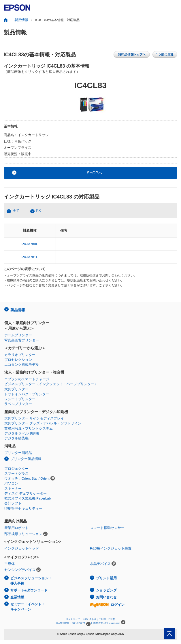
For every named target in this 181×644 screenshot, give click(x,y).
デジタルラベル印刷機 (22, 433)
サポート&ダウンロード (29, 590)
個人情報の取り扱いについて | (74, 623)
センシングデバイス (20, 570)
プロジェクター (16, 469)
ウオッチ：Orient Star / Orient (27, 478)
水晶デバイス (100, 564)
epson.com (115, 623)
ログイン (107, 605)
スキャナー (13, 489)
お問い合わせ (106, 597)
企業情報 (17, 597)
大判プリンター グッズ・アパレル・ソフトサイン (43, 423)
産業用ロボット (16, 528)
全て (16, 211)
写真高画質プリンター (22, 340)
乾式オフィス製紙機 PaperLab (28, 498)
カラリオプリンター (20, 355)
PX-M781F (30, 257)
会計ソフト (13, 503)
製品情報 (21, 20)
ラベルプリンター (18, 404)
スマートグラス (16, 474)
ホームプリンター (18, 335)
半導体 (10, 564)
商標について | (101, 623)
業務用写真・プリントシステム (29, 428)
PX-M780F (30, 244)
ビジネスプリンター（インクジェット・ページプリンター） (51, 384)
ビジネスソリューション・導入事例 (31, 581)
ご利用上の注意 (107, 619)
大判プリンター (16, 389)
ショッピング (106, 590)
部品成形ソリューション (23, 534)
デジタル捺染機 (16, 438)
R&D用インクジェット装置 (111, 548)
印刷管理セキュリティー (23, 508)
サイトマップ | (73, 619)
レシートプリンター (20, 399)
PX (39, 211)
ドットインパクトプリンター (27, 394)
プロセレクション (18, 360)
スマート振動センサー (107, 528)
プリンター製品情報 (26, 459)
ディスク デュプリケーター (26, 493)
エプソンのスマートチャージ (27, 379)
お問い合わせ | (90, 619)
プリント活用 (106, 578)
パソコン (11, 483)
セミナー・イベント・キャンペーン (28, 607)
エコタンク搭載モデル (22, 365)
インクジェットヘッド (22, 548)
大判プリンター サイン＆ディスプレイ (34, 418)
